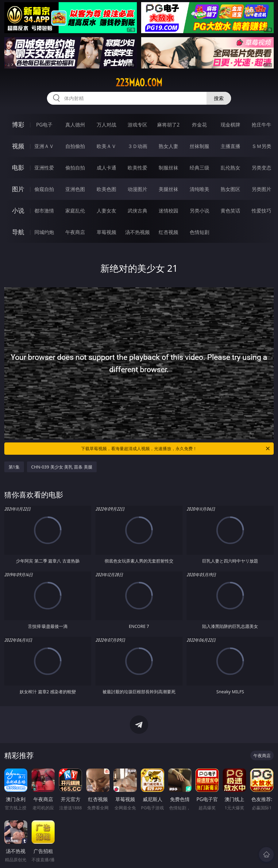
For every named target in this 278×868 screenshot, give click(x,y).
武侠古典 (137, 211)
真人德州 (75, 125)
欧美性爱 (137, 168)
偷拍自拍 (75, 168)
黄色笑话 (230, 211)
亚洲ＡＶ (44, 146)
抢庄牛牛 (261, 125)
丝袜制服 (199, 146)
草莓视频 (106, 232)
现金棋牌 (230, 125)
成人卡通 (106, 168)
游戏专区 (137, 125)
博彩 (18, 125)
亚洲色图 (75, 189)
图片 (18, 189)
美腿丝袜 (168, 189)
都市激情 (44, 211)
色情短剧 (199, 232)
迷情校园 (168, 211)
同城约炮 (44, 232)
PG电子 (44, 125)
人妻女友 (106, 211)
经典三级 (199, 168)
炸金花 (199, 125)
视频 (18, 146)
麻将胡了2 (168, 125)
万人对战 (106, 125)
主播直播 (230, 146)
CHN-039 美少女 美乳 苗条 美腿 (62, 467)
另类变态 (261, 168)
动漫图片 (137, 189)
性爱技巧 (261, 211)
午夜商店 (75, 232)
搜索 (219, 98)
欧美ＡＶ (106, 146)
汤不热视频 (137, 232)
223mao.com (139, 83)
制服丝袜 (168, 168)
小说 (18, 210)
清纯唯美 (199, 189)
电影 (18, 167)
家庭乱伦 (75, 211)
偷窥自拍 (44, 189)
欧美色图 (106, 189)
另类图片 (261, 189)
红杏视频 (168, 232)
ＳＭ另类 (261, 146)
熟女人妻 (168, 146)
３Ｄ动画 (137, 146)
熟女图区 (230, 189)
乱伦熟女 (230, 168)
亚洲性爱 (44, 168)
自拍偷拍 (75, 146)
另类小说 (199, 211)
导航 (18, 232)
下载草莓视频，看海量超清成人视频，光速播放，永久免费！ (176, 449)
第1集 (14, 467)
